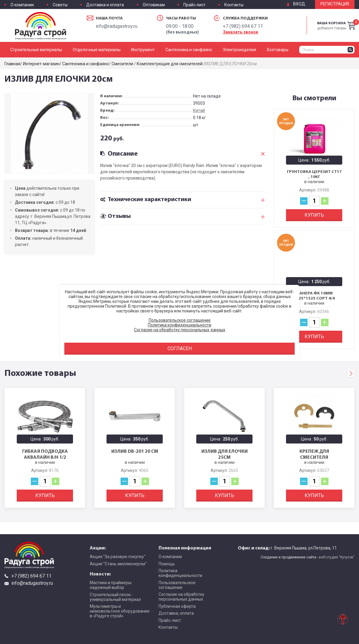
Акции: (98, 548)
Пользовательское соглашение (177, 585)
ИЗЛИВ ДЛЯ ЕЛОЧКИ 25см (225, 454)
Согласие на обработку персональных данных (181, 597)
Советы (60, 5)
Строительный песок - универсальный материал (115, 597)
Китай (199, 110)
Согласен (180, 348)
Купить (314, 215)
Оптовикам (154, 5)
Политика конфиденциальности (180, 573)
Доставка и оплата (105, 5)
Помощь (167, 564)
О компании (22, 5)
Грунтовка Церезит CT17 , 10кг (314, 174)
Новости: (100, 574)
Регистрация (335, 4)
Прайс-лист (194, 5)
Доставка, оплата (176, 613)
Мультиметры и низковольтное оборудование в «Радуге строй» (120, 611)
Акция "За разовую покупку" (118, 557)
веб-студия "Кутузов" (337, 557)
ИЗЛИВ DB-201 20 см (135, 451)
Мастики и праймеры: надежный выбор (111, 585)
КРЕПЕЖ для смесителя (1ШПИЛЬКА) (314, 457)
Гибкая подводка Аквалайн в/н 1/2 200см (45, 457)
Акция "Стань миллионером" (118, 564)
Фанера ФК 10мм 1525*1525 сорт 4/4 (314, 296)
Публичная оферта (177, 606)
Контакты (234, 5)
